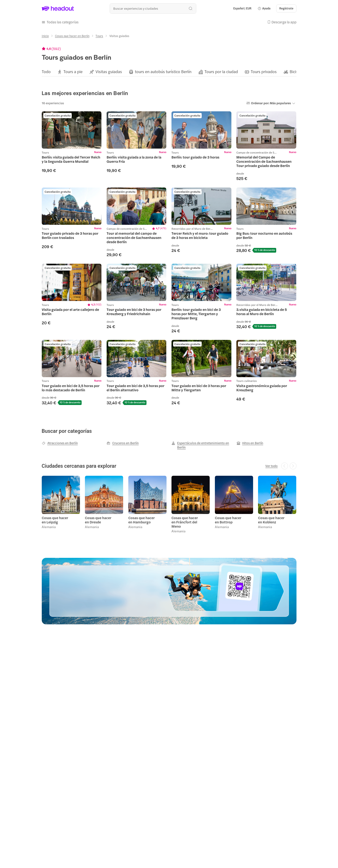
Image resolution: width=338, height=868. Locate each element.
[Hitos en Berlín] (250, 443)
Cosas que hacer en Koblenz (271, 520)
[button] (264, 8)
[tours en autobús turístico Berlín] (163, 72)
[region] (169, 72)
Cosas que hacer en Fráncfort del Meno (185, 522)
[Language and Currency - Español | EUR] (242, 8)
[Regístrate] (286, 8)
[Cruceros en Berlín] (123, 443)
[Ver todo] (271, 466)
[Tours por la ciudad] (221, 72)
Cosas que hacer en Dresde (98, 520)
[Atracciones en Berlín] (60, 443)
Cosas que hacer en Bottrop (228, 520)
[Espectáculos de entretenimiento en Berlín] (201, 445)
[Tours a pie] (73, 72)
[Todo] (46, 72)
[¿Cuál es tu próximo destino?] (153, 8)
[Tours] (99, 36)
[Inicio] (45, 36)
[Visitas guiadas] (109, 72)
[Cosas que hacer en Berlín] (72, 36)
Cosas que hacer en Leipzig (55, 520)
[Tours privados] (264, 72)
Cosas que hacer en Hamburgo (142, 520)
